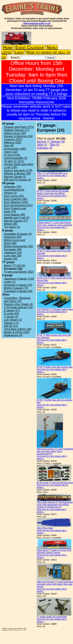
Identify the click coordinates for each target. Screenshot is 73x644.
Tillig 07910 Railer (45, 528)
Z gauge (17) (12, 310)
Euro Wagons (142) (16, 202)
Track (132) (11, 152)
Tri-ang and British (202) (19, 272)
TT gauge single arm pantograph (52, 617)
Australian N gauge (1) (18, 234)
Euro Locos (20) (14, 196)
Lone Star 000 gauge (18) (13, 257)
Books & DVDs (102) (17, 332)
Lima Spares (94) (15, 215)
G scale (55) (12, 314)
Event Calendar (30, 47)
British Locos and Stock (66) (15, 242)
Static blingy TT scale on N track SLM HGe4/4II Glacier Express (54, 551)
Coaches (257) (13, 139)
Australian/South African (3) (14, 191)
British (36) (11, 224)
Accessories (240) (15, 149)
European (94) (13, 249)
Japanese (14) (13, 253)
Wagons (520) (13, 143)
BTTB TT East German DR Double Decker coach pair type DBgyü (53, 192)
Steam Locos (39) (15, 133)
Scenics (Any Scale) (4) (18, 304)
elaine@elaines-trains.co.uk (37, 23)
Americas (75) (13, 187)
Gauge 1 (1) (11, 323)
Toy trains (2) (12, 227)
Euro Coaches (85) (16, 199)
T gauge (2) (11, 317)
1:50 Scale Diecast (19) (18, 307)
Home (8, 47)
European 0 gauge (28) (18, 291)
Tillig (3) (54, 145)
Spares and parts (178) (18, 170)
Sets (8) (9, 146)
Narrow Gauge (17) (16, 221)
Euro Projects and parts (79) (15, 210)
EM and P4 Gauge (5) (17, 180)
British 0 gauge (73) (16, 288)
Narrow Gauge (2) (15, 177)
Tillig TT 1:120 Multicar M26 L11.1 (52, 173)
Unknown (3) (45, 148)
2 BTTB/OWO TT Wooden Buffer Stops (55, 309)
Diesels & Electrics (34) (18, 136)
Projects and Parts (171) (19, 127)
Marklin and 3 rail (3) (17, 218)
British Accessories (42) (18, 246)
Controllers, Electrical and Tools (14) (17, 300)
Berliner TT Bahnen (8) (51, 142)
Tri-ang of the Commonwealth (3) (16, 156)
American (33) (13, 237)
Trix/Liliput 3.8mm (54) (18, 329)
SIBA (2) (42, 145)
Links (19, 52)
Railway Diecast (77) (17, 130)
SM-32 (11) (11, 326)
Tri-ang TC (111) (14, 161)
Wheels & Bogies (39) (17, 174)
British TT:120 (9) (15, 266)
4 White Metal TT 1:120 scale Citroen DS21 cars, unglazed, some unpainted (54, 224)
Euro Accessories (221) (18, 205)
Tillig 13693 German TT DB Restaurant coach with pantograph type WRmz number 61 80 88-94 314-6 (55, 505)
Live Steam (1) (13, 320)
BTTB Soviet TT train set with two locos (55, 483)
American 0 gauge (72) (18, 285)
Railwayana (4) (13, 335)
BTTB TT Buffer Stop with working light (54, 367)
